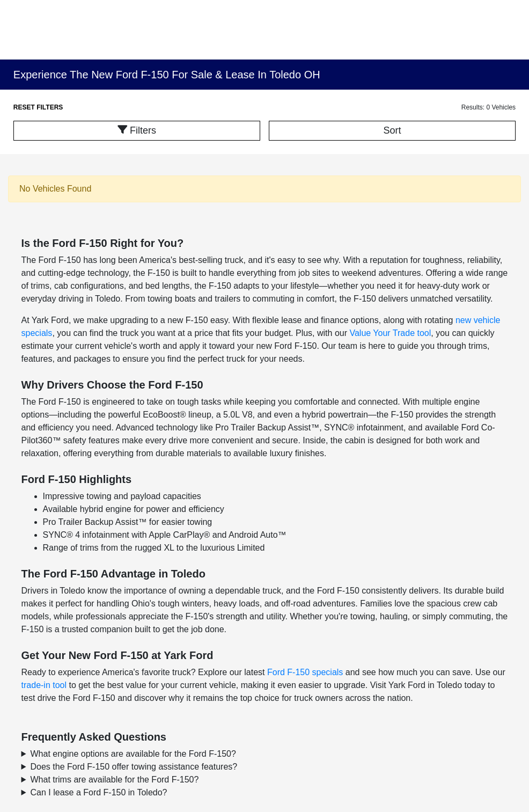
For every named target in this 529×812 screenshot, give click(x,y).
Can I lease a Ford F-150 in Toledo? (99, 792)
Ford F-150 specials (305, 672)
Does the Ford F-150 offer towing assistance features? (134, 767)
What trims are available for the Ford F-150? (115, 780)
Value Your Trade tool (390, 333)
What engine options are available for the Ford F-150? (133, 754)
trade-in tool (44, 685)
